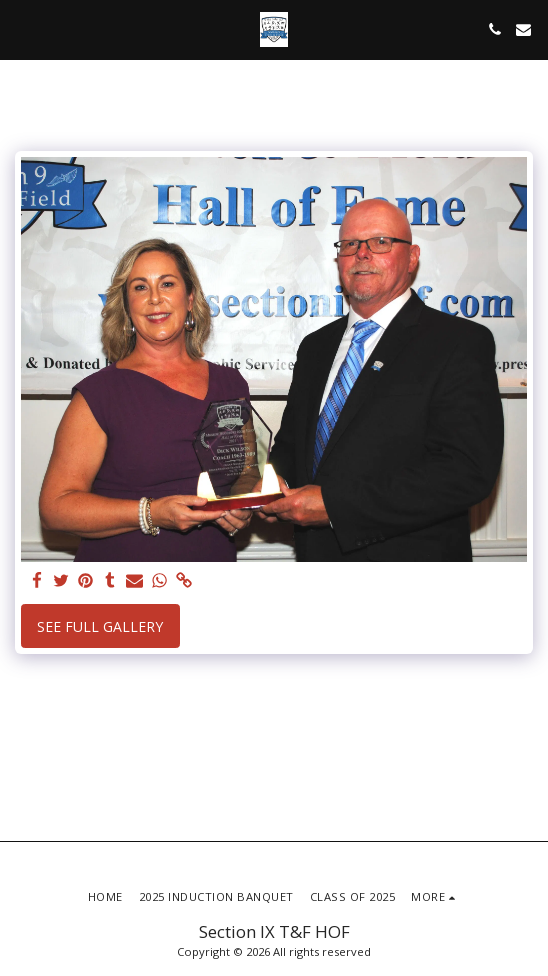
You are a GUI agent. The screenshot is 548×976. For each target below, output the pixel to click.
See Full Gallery (100, 626)
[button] (22, 28)
